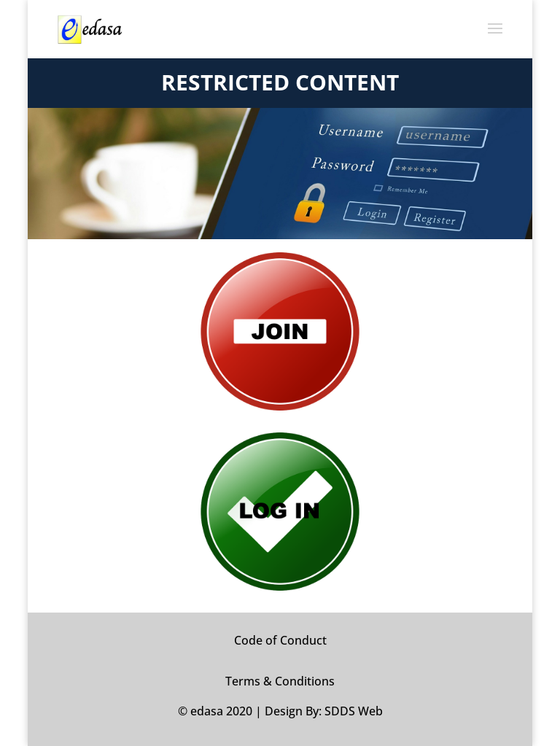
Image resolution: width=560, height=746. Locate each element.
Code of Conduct (280, 640)
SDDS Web (354, 711)
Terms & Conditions (280, 681)
